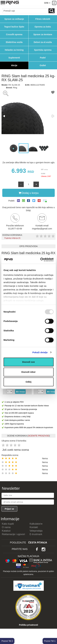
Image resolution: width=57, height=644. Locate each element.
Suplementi (14, 58)
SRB (47, 3)
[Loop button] (52, 11)
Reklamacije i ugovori (13, 534)
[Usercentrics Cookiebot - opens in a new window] (41, 260)
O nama (6, 527)
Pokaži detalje (40, 352)
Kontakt (34, 527)
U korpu (20, 392)
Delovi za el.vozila (43, 42)
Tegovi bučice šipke (14, 27)
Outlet (43, 65)
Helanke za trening (14, 50)
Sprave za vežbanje (14, 19)
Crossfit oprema (14, 34)
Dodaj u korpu (29, 193)
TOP (53, 632)
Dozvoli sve (28, 362)
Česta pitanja (38, 543)
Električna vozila (14, 42)
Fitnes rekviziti (43, 19)
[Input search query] (26, 11)
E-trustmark (36, 534)
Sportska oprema (43, 50)
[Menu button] (3, 3)
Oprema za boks (43, 27)
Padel (43, 58)
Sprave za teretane (43, 34)
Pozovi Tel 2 (7, 641)
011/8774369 (34, 3)
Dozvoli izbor (28, 372)
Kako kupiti (8, 524)
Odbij (28, 382)
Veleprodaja (36, 531)
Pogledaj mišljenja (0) (12, 238)
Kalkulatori (36, 524)
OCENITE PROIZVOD (39, 436)
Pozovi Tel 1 (50, 641)
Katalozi (6, 531)
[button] (4, 116)
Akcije (14, 65)
